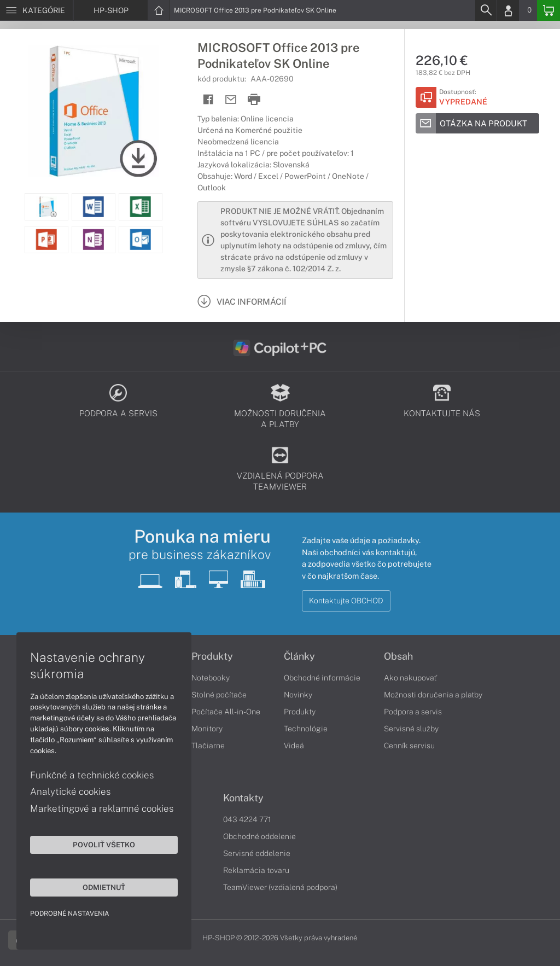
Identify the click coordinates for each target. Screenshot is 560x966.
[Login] (508, 10)
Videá (294, 746)
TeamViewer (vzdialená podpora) (280, 887)
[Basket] (549, 10)
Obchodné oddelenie (259, 836)
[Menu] (36, 10)
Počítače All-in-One (226, 712)
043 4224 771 (247, 819)
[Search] (486, 10)
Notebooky (211, 678)
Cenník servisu (409, 746)
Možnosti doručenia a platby (433, 695)
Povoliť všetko (104, 845)
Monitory (207, 729)
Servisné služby (411, 729)
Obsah (398, 656)
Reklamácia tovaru (256, 870)
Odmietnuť (104, 887)
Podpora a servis (413, 712)
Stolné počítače (219, 695)
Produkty (212, 656)
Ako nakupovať (410, 678)
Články (299, 656)
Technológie (306, 729)
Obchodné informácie (322, 678)
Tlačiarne (208, 746)
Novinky (298, 695)
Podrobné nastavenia (70, 913)
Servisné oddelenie (257, 853)
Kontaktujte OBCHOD (346, 601)
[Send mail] (231, 100)
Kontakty (243, 798)
